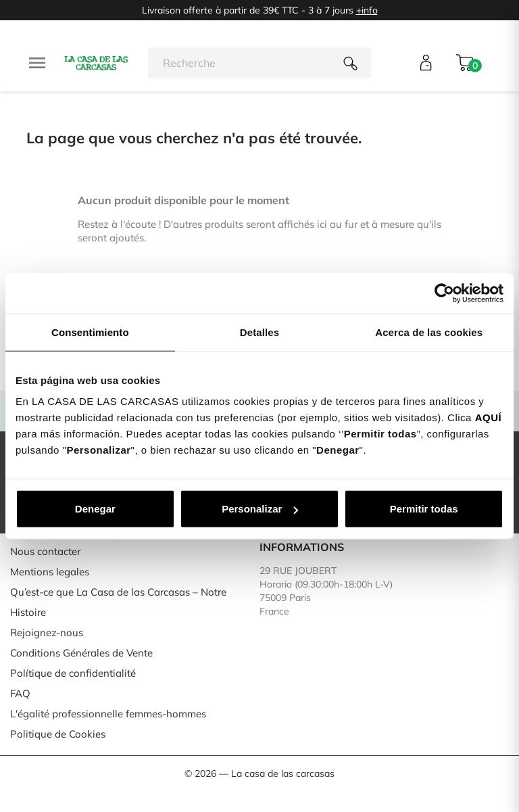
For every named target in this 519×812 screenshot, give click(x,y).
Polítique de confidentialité (73, 673)
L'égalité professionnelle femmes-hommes (108, 714)
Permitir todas (424, 509)
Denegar (95, 509)
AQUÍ (489, 417)
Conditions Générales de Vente (81, 653)
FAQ (20, 693)
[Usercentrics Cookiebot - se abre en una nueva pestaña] (444, 293)
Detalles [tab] (259, 332)
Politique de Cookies (58, 734)
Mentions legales (50, 572)
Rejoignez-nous (47, 632)
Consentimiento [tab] (90, 332)
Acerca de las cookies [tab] (429, 332)
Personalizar (260, 509)
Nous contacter (45, 551)
